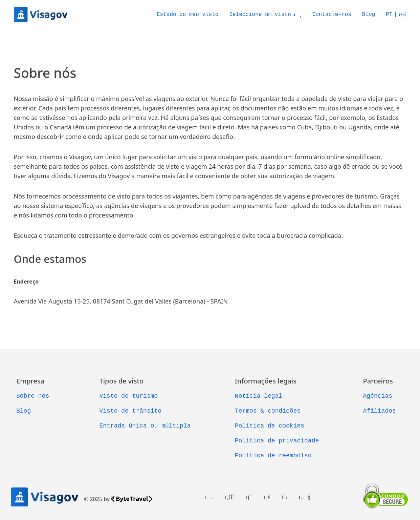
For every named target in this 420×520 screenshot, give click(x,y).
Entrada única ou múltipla (145, 426)
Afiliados (380, 411)
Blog (369, 15)
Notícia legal (259, 396)
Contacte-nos (332, 15)
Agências (378, 396)
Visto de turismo (128, 396)
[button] (396, 15)
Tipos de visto (121, 381)
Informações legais (266, 381)
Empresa (30, 381)
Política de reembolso (273, 456)
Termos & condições (268, 411)
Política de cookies (270, 426)
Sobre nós (33, 396)
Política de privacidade (277, 441)
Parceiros (378, 381)
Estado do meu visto (187, 15)
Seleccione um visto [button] (265, 15)
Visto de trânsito (130, 411)
